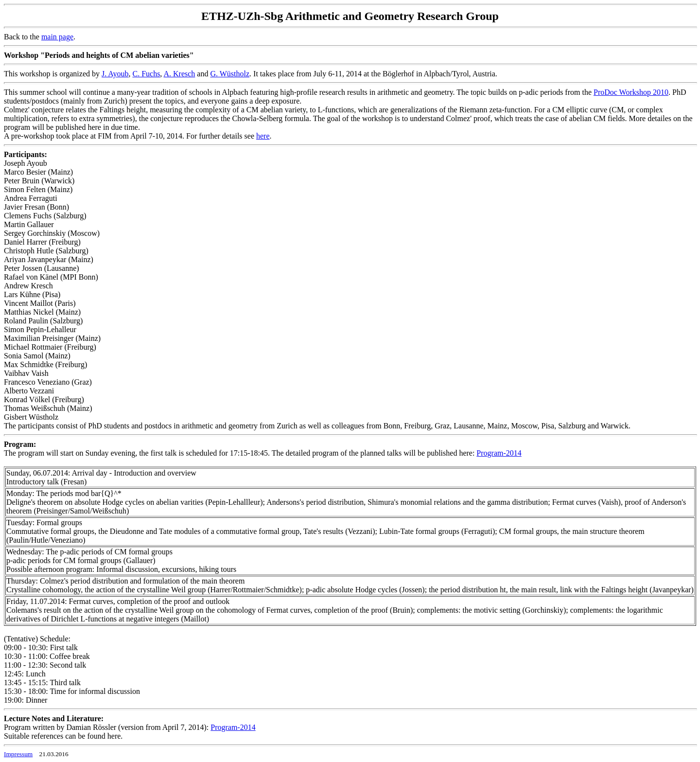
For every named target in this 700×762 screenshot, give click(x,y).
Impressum (18, 754)
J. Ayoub (115, 74)
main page (57, 37)
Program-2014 (499, 453)
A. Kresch (179, 74)
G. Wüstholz (230, 74)
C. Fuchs (146, 74)
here (263, 136)
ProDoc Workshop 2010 (631, 92)
